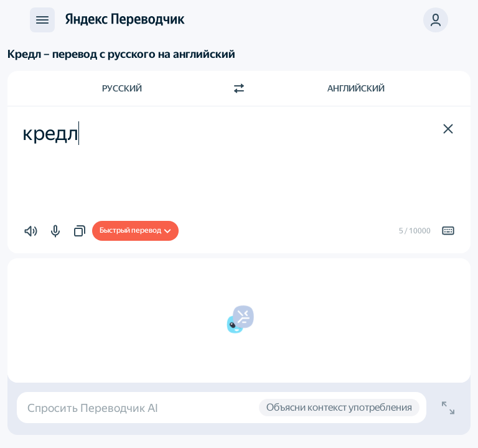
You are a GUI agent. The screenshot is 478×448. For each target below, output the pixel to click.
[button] (436, 20)
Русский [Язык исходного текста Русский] (122, 88)
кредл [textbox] (50, 133)
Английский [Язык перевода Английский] (356, 88)
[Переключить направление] (239, 88)
